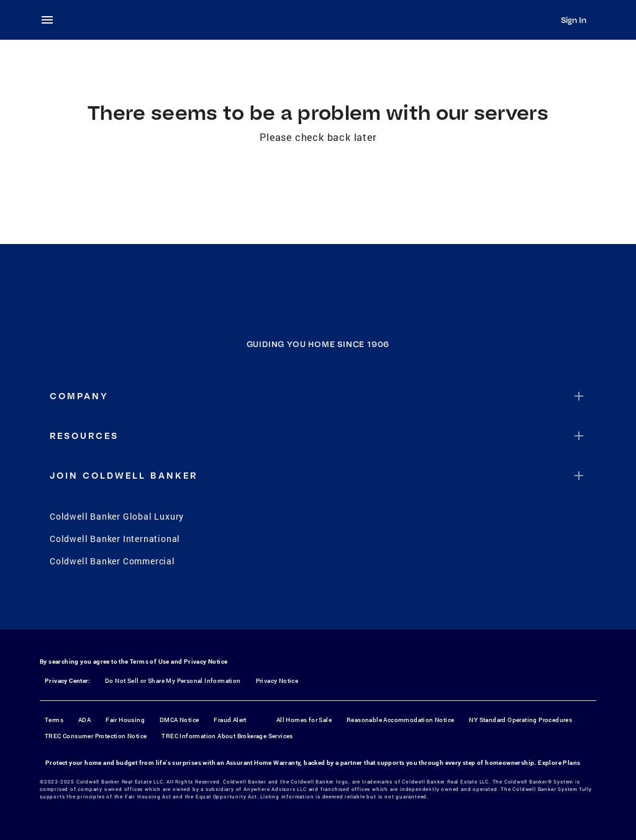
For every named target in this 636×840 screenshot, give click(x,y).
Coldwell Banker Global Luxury (117, 516)
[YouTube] (334, 603)
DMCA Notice (179, 720)
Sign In (574, 20)
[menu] (51, 20)
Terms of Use (150, 662)
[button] (318, 396)
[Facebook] (270, 603)
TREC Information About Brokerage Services (227, 736)
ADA (84, 720)
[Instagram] (302, 603)
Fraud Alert (230, 720)
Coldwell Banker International (115, 539)
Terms (54, 720)
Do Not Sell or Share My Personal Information (173, 681)
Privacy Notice (206, 662)
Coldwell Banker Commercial (112, 561)
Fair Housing (125, 720)
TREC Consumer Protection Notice (96, 736)
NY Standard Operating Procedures (520, 720)
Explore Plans (559, 763)
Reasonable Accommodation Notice (400, 720)
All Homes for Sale (304, 720)
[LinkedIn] (366, 603)
